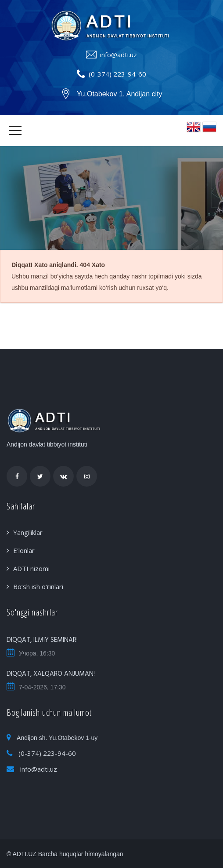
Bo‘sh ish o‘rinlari (38, 586)
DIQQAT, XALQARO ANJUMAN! (51, 674)
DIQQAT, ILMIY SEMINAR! (42, 640)
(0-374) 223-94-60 (117, 74)
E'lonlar (24, 550)
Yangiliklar (28, 532)
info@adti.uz (119, 55)
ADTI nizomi (31, 568)
